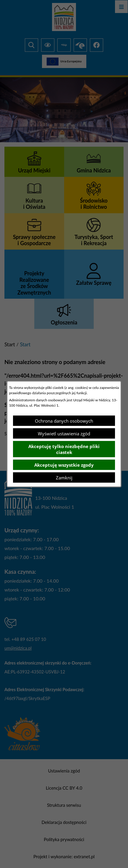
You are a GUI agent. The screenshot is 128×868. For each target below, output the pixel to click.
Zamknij (64, 478)
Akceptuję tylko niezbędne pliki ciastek (64, 449)
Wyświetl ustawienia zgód (64, 434)
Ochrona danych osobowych (64, 421)
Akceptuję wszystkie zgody (64, 465)
